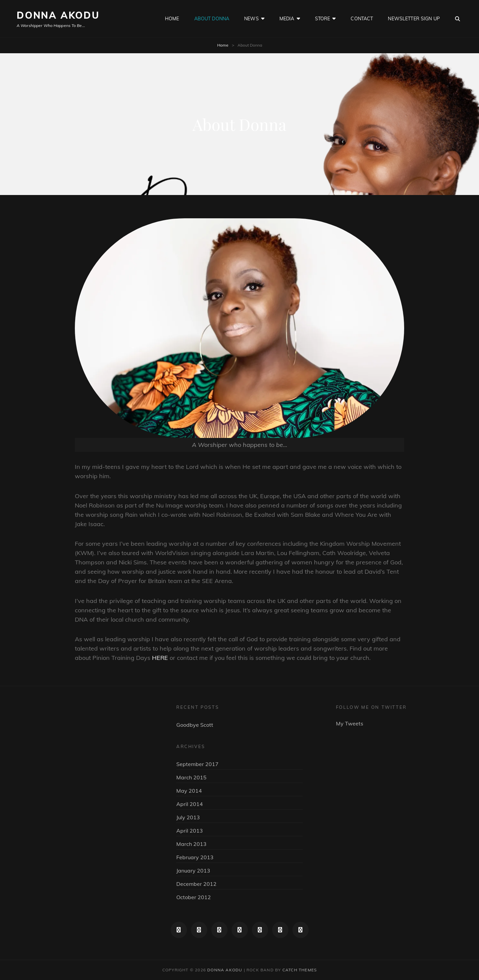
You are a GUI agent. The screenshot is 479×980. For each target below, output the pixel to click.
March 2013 (191, 844)
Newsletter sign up (414, 19)
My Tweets (350, 723)
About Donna (212, 19)
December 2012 (196, 884)
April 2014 (190, 804)
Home (172, 19)
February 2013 (195, 857)
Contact (362, 19)
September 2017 (197, 764)
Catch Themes (300, 970)
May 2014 (189, 791)
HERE (160, 658)
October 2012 (194, 897)
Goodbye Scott (195, 725)
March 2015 (191, 777)
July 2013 (188, 817)
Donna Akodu (58, 15)
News (251, 19)
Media (287, 19)
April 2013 (190, 831)
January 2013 (193, 871)
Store (323, 19)
